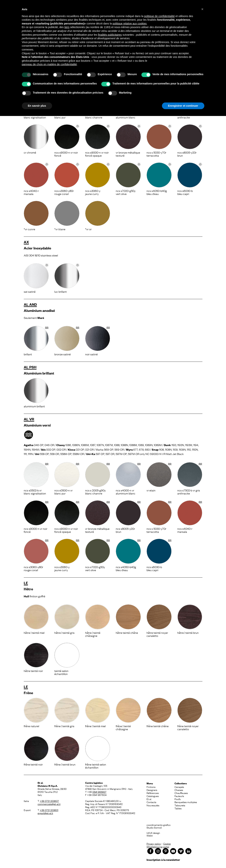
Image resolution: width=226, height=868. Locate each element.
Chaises (179, 790)
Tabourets (180, 805)
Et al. (149, 799)
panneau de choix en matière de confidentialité (49, 64)
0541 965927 (99, 792)
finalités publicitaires (110, 35)
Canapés (179, 787)
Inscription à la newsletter (163, 860)
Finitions (151, 787)
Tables (178, 808)
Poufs (178, 799)
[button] (202, 9)
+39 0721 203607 (49, 801)
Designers (152, 790)
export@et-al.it (45, 813)
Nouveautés (153, 805)
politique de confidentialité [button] (159, 16)
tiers (67, 27)
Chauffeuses (181, 793)
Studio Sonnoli (154, 827)
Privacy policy (154, 844)
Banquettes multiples (186, 802)
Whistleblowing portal (158, 847)
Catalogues (153, 796)
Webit (150, 835)
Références (153, 793)
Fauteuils (179, 796)
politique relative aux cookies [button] (130, 24)
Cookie (167, 844)
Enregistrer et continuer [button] (183, 106)
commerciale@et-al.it (49, 804)
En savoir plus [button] (37, 106)
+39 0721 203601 (49, 810)
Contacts (151, 802)
